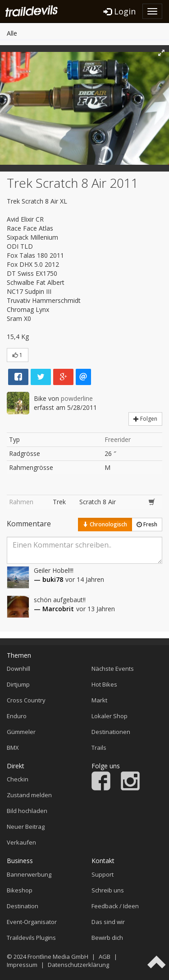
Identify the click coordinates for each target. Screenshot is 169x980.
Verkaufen (21, 842)
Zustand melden (29, 795)
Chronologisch (105, 524)
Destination (23, 906)
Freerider (118, 439)
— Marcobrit (54, 609)
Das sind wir (108, 922)
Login (120, 11)
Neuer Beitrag (26, 827)
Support (103, 874)
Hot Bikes (104, 684)
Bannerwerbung (29, 874)
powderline (77, 398)
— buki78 (48, 579)
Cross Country (26, 700)
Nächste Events (113, 669)
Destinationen (111, 732)
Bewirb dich (107, 938)
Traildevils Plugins (31, 938)
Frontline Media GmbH (58, 957)
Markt (99, 700)
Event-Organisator (32, 922)
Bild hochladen (27, 811)
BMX (13, 748)
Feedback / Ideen (115, 906)
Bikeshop (20, 890)
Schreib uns (108, 890)
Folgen (145, 419)
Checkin (18, 779)
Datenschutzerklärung (78, 965)
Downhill (18, 669)
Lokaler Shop (110, 716)
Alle (12, 33)
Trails (99, 748)
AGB (105, 957)
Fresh (147, 524)
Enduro (17, 716)
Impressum (22, 965)
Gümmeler (21, 732)
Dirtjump (18, 684)
